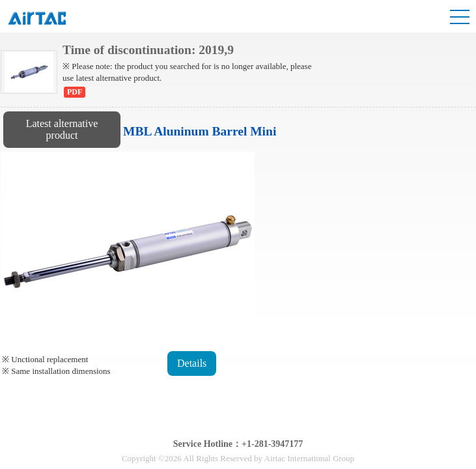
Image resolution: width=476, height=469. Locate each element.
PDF (75, 92)
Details (192, 363)
